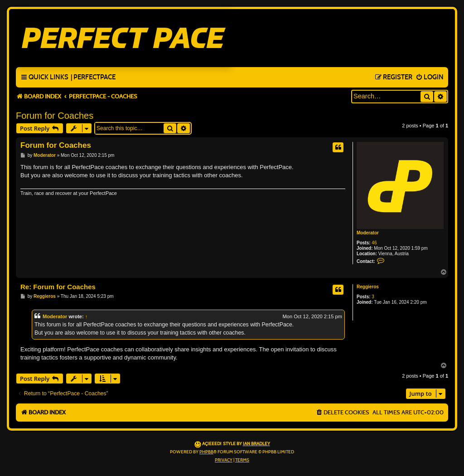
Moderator (368, 233)
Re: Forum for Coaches (58, 287)
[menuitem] (93, 78)
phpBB (206, 452)
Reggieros (368, 287)
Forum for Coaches (55, 116)
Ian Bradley (256, 444)
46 (374, 243)
